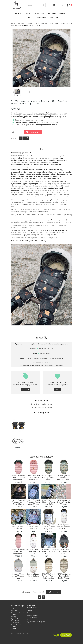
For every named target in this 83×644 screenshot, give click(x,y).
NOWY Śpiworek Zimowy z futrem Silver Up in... (49, 502)
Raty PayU (14, 617)
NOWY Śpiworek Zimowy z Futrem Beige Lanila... (49, 576)
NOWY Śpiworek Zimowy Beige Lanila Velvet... (64, 576)
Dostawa (30, 611)
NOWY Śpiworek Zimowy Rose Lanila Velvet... (34, 477)
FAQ (28, 620)
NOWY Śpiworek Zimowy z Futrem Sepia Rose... (18, 527)
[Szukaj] (36, 5)
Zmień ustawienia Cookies (16, 626)
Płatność (29, 613)
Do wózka (22, 24)
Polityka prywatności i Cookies (17, 614)
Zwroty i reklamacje (33, 615)
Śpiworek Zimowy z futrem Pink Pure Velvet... (34, 551)
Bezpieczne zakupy (33, 617)
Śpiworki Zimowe (42, 24)
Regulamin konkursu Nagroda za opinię (36, 623)
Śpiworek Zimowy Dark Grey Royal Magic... (64, 551)
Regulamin (14, 611)
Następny (29, 92)
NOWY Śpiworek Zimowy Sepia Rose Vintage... (64, 502)
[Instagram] (43, 597)
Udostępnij (14, 138)
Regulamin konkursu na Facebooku (17, 620)
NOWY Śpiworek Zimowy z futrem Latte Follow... (18, 502)
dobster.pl (26, 633)
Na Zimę (31, 24)
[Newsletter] (39, 592)
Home (13, 24)
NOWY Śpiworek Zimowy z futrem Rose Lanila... (18, 551)
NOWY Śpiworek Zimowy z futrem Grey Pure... (64, 527)
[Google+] (27, 138)
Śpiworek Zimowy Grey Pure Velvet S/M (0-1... (49, 551)
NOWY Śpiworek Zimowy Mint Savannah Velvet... (64, 477)
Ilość (12, 132)
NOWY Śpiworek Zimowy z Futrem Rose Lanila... (18, 477)
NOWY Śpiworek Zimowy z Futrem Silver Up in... (34, 502)
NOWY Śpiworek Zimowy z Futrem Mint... (49, 477)
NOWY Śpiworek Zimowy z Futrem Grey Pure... (49, 527)
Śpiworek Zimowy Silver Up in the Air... (18, 576)
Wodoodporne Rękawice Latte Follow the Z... (18, 441)
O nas (13, 608)
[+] (20, 131)
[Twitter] (24, 138)
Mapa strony (15, 623)
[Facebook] (21, 138)
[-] (20, 133)
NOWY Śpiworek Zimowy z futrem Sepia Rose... (34, 527)
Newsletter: (27, 592)
